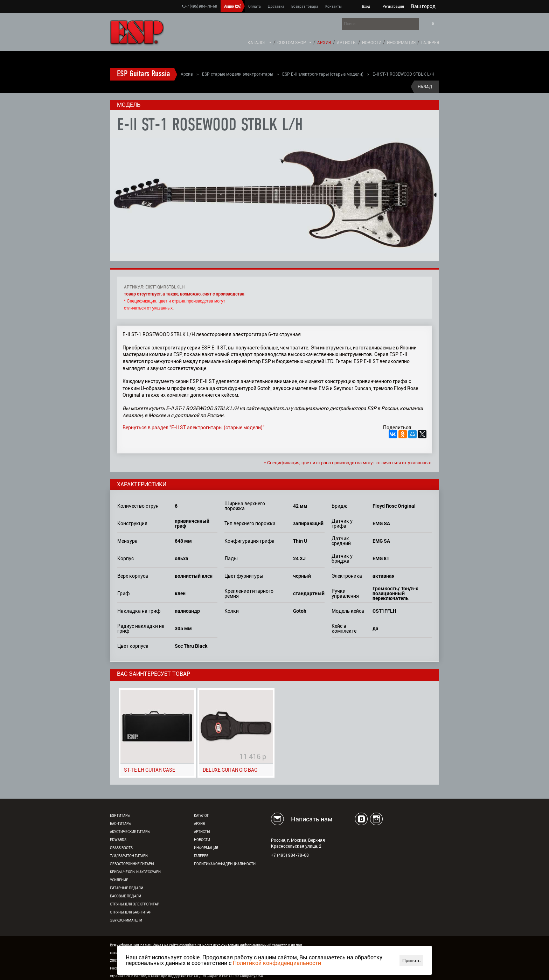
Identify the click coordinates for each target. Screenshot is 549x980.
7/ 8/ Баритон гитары (129, 856)
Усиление (119, 880)
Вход (366, 6)
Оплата (255, 6)
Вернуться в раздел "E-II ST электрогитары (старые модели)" (193, 428)
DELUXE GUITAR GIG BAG (230, 770)
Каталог (257, 43)
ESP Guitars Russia (144, 74)
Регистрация (393, 6)
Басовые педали (126, 896)
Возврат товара (305, 6)
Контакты (333, 6)
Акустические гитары (130, 832)
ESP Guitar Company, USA (242, 976)
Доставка (276, 6)
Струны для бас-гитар (131, 912)
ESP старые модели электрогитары (238, 74)
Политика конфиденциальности (225, 864)
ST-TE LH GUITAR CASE (150, 770)
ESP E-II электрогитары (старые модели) (323, 74)
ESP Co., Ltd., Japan (203, 976)
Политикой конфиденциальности (277, 963)
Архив (324, 43)
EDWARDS (118, 840)
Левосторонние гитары (132, 864)
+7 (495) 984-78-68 (200, 6)
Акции (233, 6)
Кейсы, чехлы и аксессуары (136, 872)
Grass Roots (121, 848)
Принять (411, 961)
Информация (401, 43)
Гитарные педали (127, 888)
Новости (372, 43)
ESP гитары (120, 816)
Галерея (430, 43)
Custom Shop (292, 43)
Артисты (347, 43)
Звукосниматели (126, 920)
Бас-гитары (121, 824)
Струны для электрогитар (134, 904)
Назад (425, 87)
